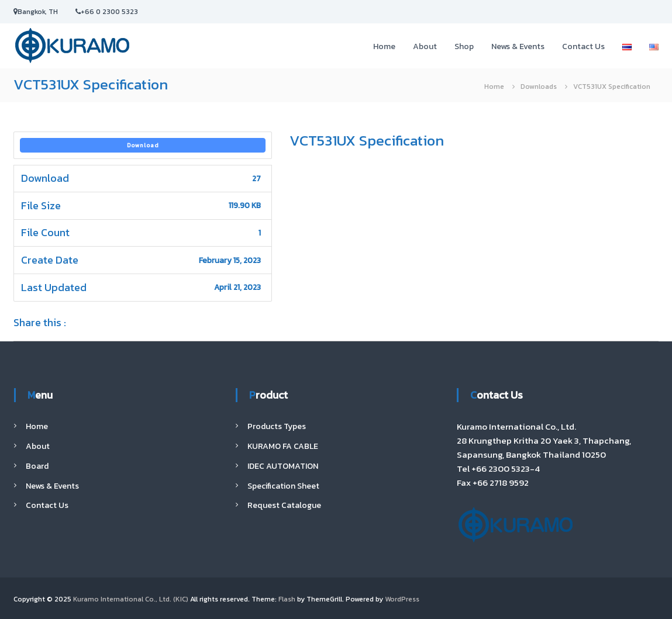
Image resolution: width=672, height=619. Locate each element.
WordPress (402, 599)
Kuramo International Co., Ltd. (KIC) (131, 599)
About (425, 46)
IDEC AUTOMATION (283, 466)
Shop (464, 46)
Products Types (277, 426)
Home (384, 46)
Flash (287, 599)
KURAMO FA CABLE (283, 446)
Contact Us (583, 46)
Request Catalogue (284, 505)
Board (37, 466)
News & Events (518, 46)
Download (143, 145)
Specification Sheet (283, 486)
